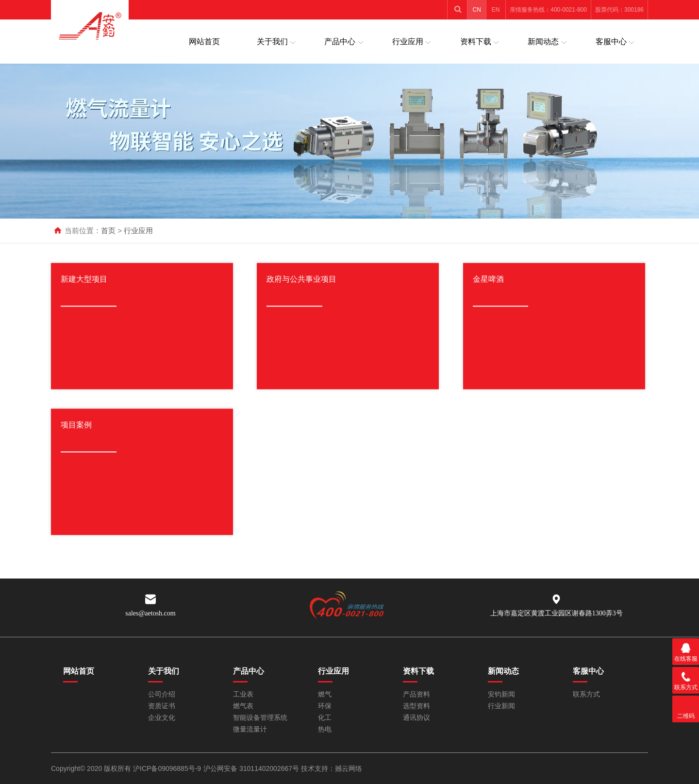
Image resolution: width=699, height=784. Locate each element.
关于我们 (272, 42)
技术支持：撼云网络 (332, 768)
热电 (325, 729)
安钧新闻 (501, 694)
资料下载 (476, 42)
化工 (325, 718)
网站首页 (204, 42)
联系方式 (586, 694)
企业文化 (162, 718)
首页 (108, 230)
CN (477, 10)
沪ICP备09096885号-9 (167, 768)
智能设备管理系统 (260, 718)
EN (496, 10)
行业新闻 (501, 706)
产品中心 (340, 42)
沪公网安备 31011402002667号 (252, 768)
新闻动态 (543, 42)
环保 (325, 706)
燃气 (325, 694)
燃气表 (243, 706)
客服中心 (611, 42)
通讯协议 (416, 718)
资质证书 (162, 706)
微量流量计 (250, 729)
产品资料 (416, 694)
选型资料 (416, 706)
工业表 (243, 694)
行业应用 (408, 42)
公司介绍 (162, 694)
